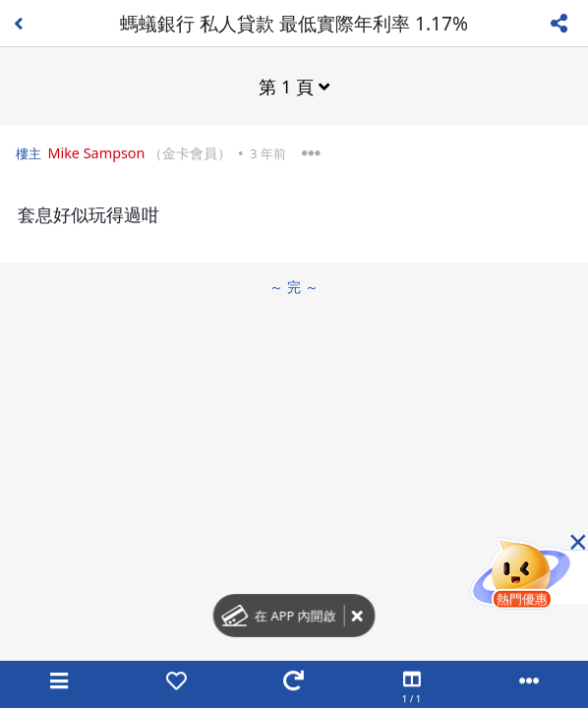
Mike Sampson (96, 153)
